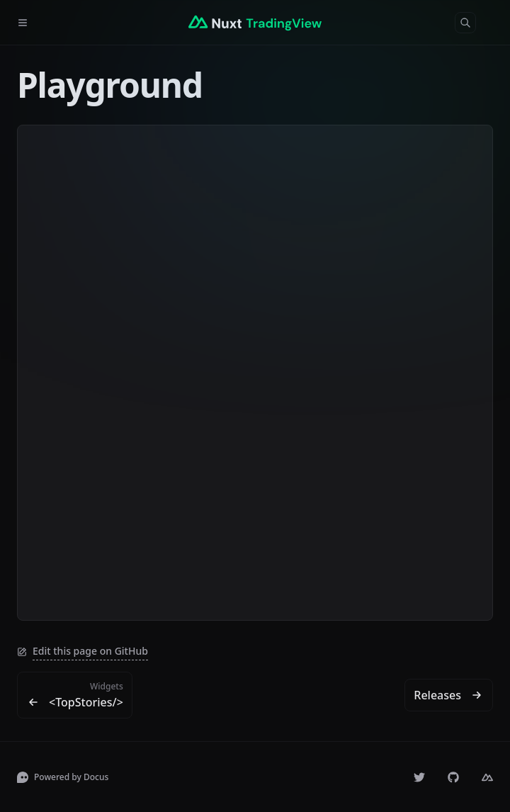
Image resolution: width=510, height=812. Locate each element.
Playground (110, 85)
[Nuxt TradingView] (255, 23)
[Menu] (28, 23)
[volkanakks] (419, 777)
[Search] (465, 23)
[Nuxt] (487, 777)
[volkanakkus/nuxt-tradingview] (453, 777)
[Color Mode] (493, 23)
